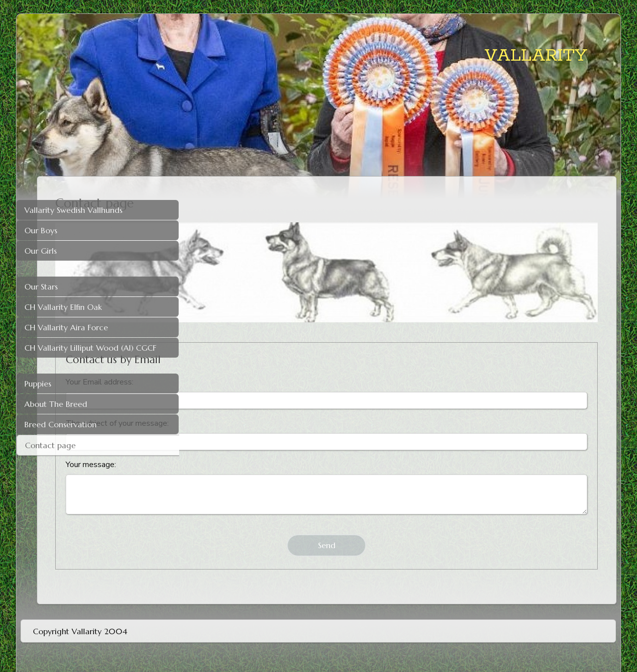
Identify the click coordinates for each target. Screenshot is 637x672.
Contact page (50, 445)
